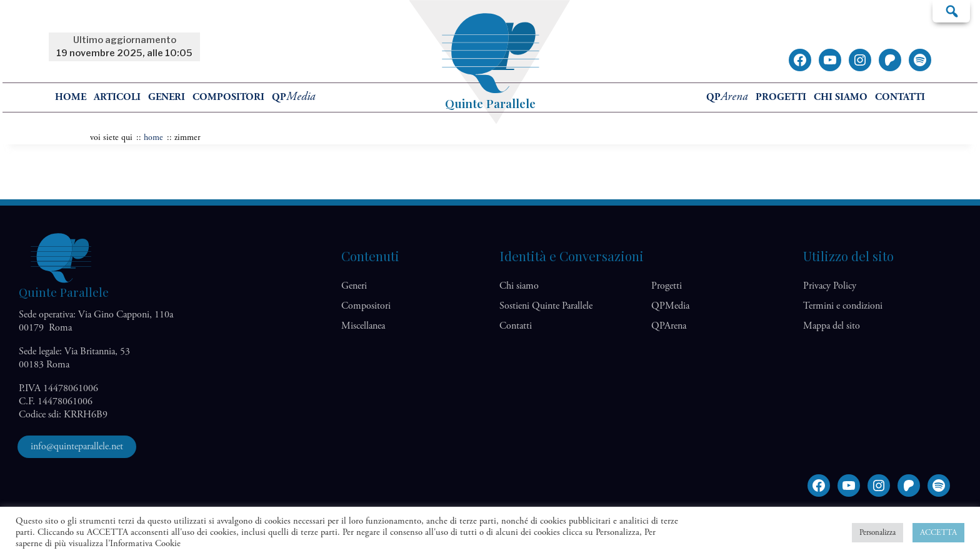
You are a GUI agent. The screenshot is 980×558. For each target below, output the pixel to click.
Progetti (781, 97)
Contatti (900, 97)
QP (294, 97)
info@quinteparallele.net (77, 446)
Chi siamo (841, 97)
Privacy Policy (830, 286)
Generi (167, 97)
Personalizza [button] (877, 533)
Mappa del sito (832, 326)
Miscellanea (363, 326)
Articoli (117, 97)
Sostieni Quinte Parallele (546, 306)
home (71, 97)
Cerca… (951, 11)
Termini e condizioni (843, 306)
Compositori (228, 97)
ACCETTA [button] (938, 533)
